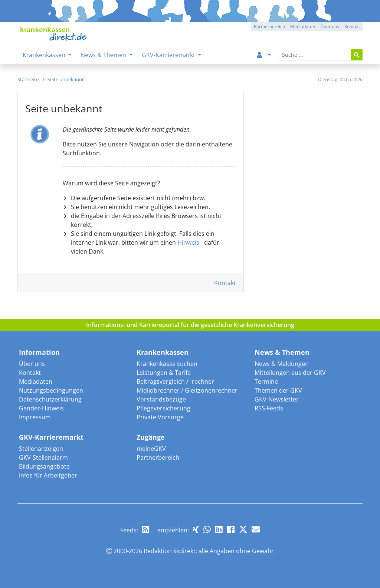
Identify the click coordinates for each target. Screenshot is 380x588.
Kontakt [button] (352, 27)
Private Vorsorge (160, 417)
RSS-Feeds (269, 408)
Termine (266, 381)
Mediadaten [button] (303, 27)
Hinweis (188, 242)
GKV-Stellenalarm (43, 457)
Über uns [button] (330, 27)
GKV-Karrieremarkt (51, 437)
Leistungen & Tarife (164, 373)
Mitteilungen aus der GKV (290, 373)
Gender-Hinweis (41, 408)
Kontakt (225, 283)
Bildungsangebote (44, 466)
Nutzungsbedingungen (51, 390)
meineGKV (151, 449)
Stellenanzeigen (41, 449)
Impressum (35, 417)
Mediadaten (36, 381)
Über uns (32, 364)
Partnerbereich (158, 457)
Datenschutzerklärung (50, 399)
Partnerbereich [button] (269, 27)
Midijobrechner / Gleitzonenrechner (187, 390)
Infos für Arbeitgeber (48, 475)
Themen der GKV (278, 390)
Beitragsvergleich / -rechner (175, 381)
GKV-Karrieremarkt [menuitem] (169, 55)
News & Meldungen (282, 364)
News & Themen (282, 352)
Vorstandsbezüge (161, 399)
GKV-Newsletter (277, 399)
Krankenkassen (163, 352)
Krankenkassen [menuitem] (45, 55)
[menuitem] (262, 55)
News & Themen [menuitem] (104, 55)
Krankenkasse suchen (167, 364)
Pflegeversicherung (163, 408)
